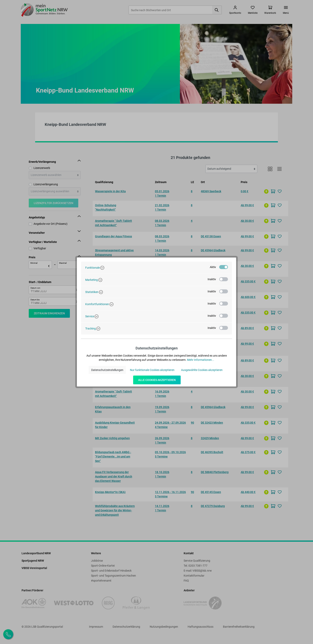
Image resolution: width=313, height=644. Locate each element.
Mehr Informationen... (201, 360)
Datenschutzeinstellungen (107, 370)
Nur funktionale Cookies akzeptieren (152, 370)
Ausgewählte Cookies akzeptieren (202, 370)
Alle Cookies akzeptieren (157, 380)
